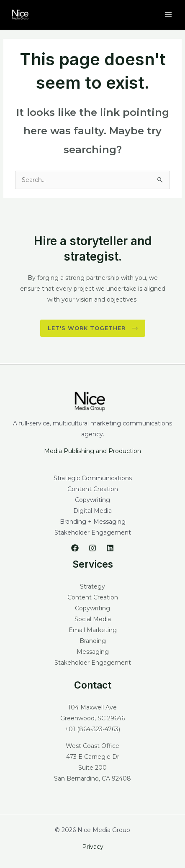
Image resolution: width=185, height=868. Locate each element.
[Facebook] (75, 548)
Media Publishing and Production (92, 451)
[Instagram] (92, 548)
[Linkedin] (110, 548)
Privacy (93, 847)
